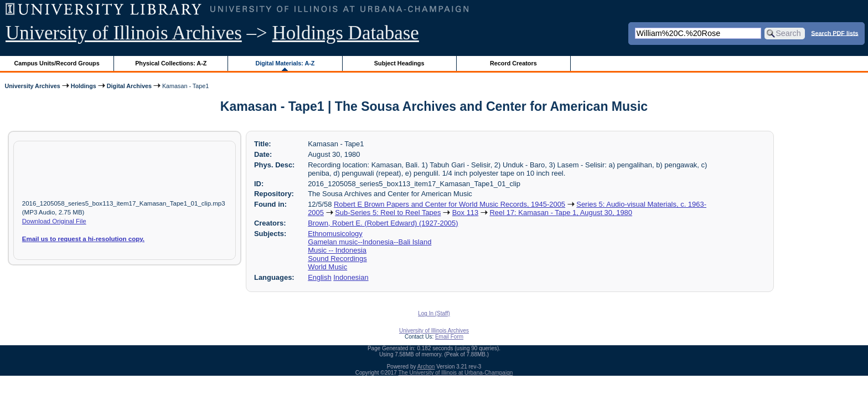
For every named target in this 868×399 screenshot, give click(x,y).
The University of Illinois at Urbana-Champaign (456, 373)
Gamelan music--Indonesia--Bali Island (370, 242)
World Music (327, 267)
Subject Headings (399, 63)
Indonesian (351, 277)
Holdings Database (346, 33)
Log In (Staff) (434, 313)
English (319, 277)
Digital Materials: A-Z (285, 63)
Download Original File (54, 221)
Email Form (449, 337)
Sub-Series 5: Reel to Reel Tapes (388, 213)
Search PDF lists (835, 33)
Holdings (84, 86)
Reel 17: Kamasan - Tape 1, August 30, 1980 (561, 213)
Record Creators (513, 63)
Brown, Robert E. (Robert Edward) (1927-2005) (383, 223)
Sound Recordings (337, 259)
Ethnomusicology (335, 234)
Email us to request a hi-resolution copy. (83, 239)
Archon (426, 367)
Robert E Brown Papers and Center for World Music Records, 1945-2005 (449, 204)
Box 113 (466, 213)
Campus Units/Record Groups (57, 63)
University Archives (32, 86)
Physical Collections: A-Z (171, 63)
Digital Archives (129, 86)
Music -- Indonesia (337, 250)
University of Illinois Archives (124, 33)
